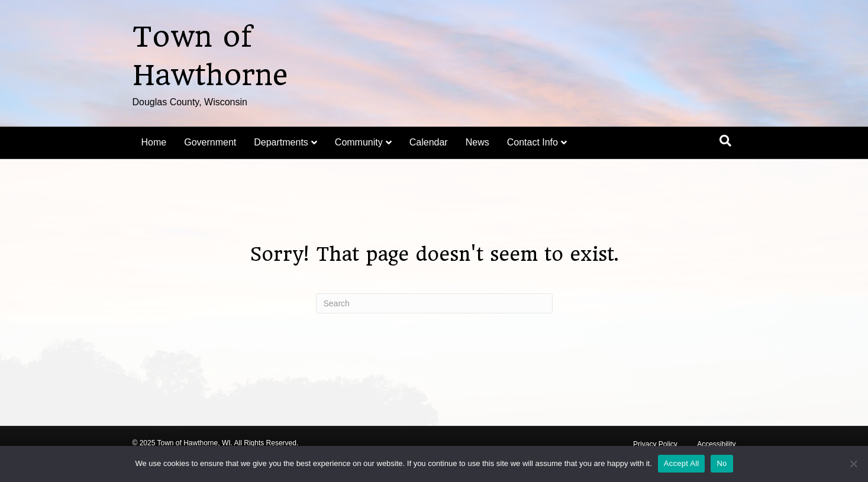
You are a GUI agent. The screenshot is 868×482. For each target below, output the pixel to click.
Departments (281, 142)
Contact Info (533, 142)
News (477, 142)
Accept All (682, 463)
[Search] (725, 141)
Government (210, 142)
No (722, 463)
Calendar (429, 142)
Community (359, 142)
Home (154, 142)
